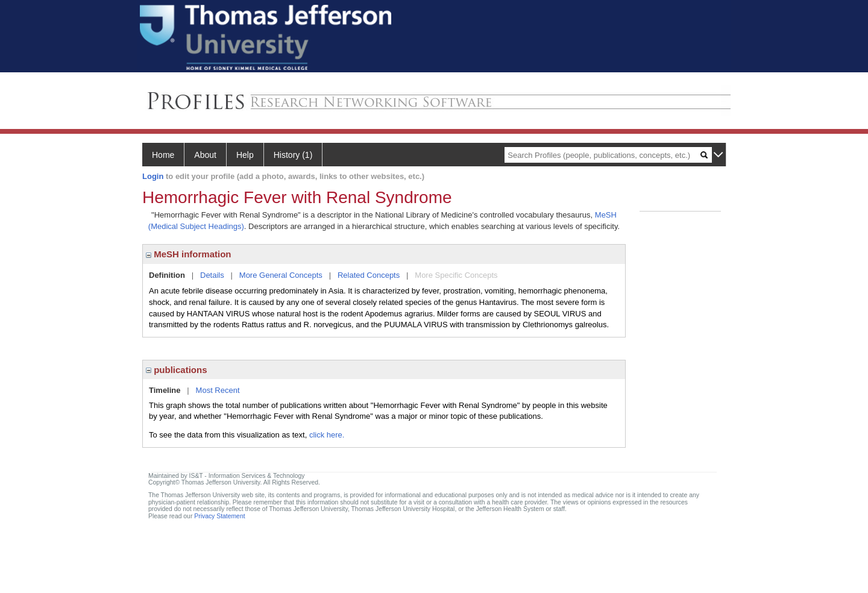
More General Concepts (281, 275)
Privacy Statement (219, 516)
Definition (167, 275)
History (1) (293, 155)
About (205, 155)
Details (212, 275)
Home (163, 155)
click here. (327, 435)
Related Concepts (369, 275)
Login (153, 176)
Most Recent (218, 390)
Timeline (165, 390)
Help (245, 155)
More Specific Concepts (456, 275)
